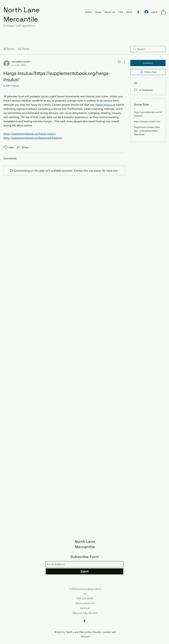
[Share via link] (23, 147)
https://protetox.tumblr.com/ (147, 122)
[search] (148, 49)
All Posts (9, 49)
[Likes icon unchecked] (6, 147)
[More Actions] (123, 62)
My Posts (24, 49)
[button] (163, 12)
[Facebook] (138, 12)
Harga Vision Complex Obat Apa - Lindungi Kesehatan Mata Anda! (147, 131)
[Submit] (84, 571)
